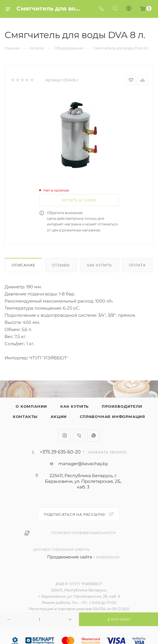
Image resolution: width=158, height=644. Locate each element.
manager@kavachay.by (83, 464)
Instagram (65, 435)
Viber (79, 435)
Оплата (137, 265)
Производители (122, 406)
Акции (59, 417)
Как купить (99, 265)
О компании (31, 406)
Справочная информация (113, 417)
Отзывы (61, 265)
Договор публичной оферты (62, 550)
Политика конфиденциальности (84, 533)
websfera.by (108, 557)
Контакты (25, 417)
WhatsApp (94, 435)
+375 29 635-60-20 (60, 452)
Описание (23, 265)
